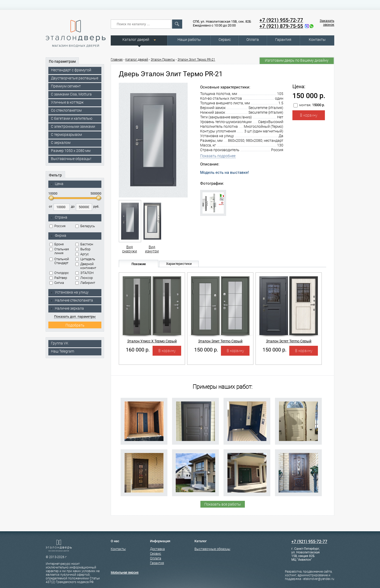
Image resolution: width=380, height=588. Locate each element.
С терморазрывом (66, 135)
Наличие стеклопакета (72, 300)
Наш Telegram (63, 351)
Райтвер (58, 278)
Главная (117, 60)
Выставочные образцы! (71, 159)
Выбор (83, 249)
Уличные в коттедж (67, 102)
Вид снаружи (130, 227)
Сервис (225, 40)
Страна (59, 218)
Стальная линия (59, 251)
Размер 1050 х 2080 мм (71, 151)
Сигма (57, 283)
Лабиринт (85, 283)
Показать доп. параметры (75, 317)
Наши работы (189, 40)
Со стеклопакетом (66, 110)
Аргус (82, 254)
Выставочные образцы (212, 549)
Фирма (58, 236)
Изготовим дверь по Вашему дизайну (297, 60)
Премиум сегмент (66, 86)
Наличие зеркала (67, 308)
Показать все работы (223, 504)
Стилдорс (59, 273)
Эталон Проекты (163, 60)
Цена (57, 184)
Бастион (84, 244)
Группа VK (60, 343)
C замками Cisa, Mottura (71, 94)
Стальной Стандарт (59, 261)
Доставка (157, 549)
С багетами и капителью (72, 118)
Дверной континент (86, 266)
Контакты (317, 40)
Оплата (253, 40)
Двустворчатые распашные (75, 78)
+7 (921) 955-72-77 (281, 20)
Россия (57, 226)
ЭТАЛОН (84, 273)
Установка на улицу (69, 292)
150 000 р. (206, 350)
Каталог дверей (136, 40)
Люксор (84, 278)
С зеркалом (61, 143)
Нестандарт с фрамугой (71, 70)
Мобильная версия (125, 573)
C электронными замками (73, 126)
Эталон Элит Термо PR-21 (196, 60)
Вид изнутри (152, 227)
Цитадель (85, 259)
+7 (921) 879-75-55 (281, 26)
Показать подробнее (218, 156)
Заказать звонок (327, 23)
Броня (57, 244)
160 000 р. (138, 350)
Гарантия (283, 40)
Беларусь (85, 226)
